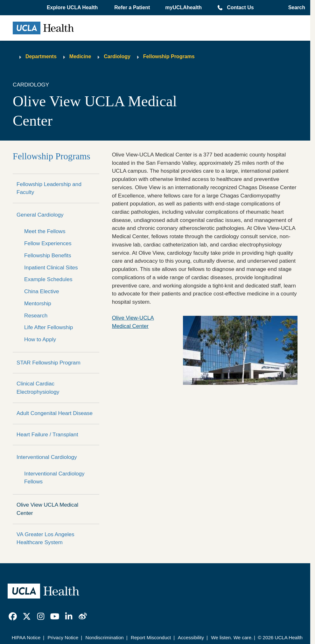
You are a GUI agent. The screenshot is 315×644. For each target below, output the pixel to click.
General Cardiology (40, 215)
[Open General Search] (295, 8)
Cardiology (117, 56)
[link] (13, 616)
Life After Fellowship (49, 327)
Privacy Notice (63, 637)
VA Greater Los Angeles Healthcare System (45, 538)
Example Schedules (48, 279)
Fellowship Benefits (48, 255)
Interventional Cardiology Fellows (54, 478)
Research (36, 315)
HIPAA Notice (26, 637)
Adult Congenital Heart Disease (55, 413)
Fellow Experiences (48, 243)
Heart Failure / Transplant (47, 434)
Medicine (80, 56)
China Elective (42, 291)
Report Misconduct (151, 637)
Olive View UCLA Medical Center (47, 509)
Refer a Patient (132, 7)
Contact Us (240, 7)
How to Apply (40, 339)
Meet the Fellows (45, 231)
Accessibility (191, 637)
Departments (41, 56)
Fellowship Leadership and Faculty (49, 188)
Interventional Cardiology (47, 457)
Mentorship (38, 303)
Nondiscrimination (104, 637)
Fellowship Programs (169, 56)
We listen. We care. (232, 637)
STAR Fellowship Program (49, 363)
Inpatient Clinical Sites (51, 267)
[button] (73, 8)
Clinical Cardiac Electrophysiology (38, 388)
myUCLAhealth (183, 7)
